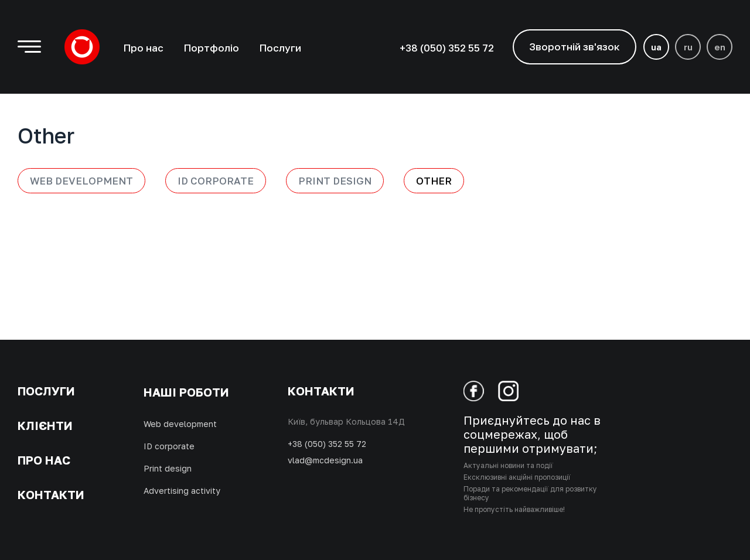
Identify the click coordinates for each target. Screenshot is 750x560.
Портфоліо (211, 48)
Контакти (51, 494)
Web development (81, 181)
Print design (335, 181)
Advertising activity (182, 491)
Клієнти (45, 425)
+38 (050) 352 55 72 (327, 444)
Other (434, 181)
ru (688, 47)
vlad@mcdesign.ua (325, 460)
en (720, 47)
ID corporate (169, 446)
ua (656, 47)
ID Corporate (216, 181)
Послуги (280, 48)
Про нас (143, 48)
